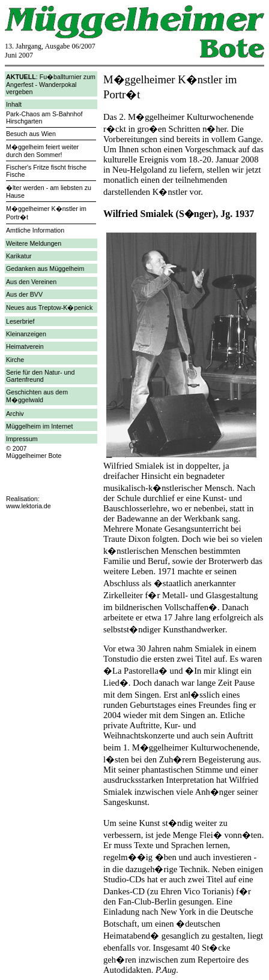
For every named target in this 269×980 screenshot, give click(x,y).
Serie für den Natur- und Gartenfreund (40, 376)
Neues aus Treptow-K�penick (49, 307)
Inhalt (14, 104)
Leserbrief (20, 321)
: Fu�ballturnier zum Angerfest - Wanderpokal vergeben (51, 84)
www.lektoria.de (29, 506)
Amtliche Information (35, 230)
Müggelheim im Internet (39, 426)
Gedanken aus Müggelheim (45, 269)
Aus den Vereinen (31, 282)
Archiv (15, 414)
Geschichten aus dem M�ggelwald (37, 396)
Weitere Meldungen (34, 243)
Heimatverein (25, 346)
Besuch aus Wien (31, 134)
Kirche (15, 360)
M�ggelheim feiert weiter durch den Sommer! (42, 151)
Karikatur (19, 256)
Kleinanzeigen (26, 334)
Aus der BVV (24, 294)
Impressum (22, 439)
